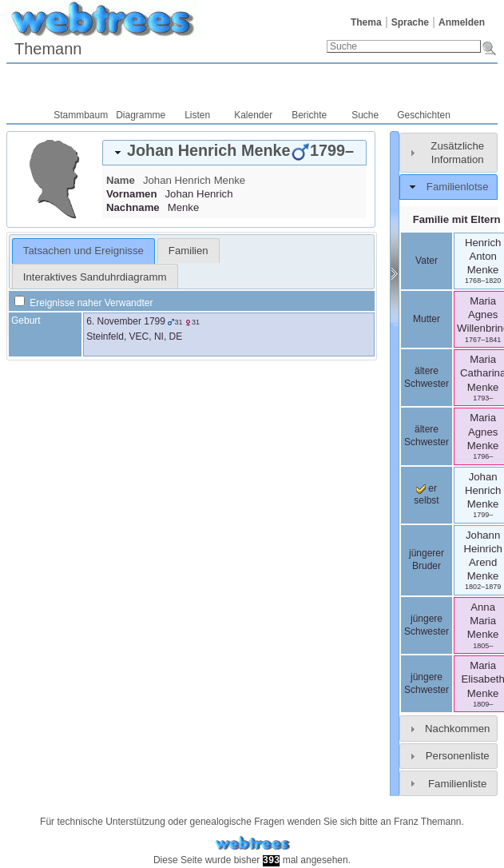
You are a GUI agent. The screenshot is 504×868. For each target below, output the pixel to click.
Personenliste (458, 756)
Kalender (253, 115)
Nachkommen (457, 729)
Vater (427, 261)
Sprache (410, 22)
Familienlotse (458, 187)
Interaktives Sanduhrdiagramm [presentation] (95, 277)
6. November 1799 (126, 321)
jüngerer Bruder (427, 559)
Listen (197, 115)
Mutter (427, 319)
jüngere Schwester (427, 625)
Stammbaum (81, 115)
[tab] (234, 153)
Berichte (309, 115)
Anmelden (462, 22)
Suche (365, 115)
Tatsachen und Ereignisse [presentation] (83, 251)
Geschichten (424, 115)
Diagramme (141, 115)
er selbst (426, 495)
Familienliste (457, 784)
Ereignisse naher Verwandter (83, 303)
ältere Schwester (427, 377)
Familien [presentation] (189, 251)
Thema (366, 22)
